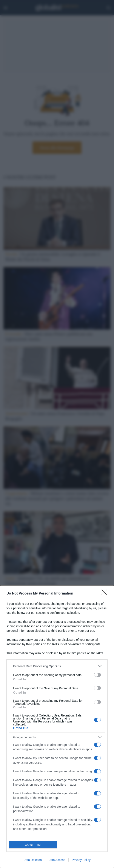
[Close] (106, 594)
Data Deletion (33, 860)
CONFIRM (33, 845)
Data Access (57, 860)
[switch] (97, 675)
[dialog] (57, 727)
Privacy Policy (81, 860)
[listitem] (57, 666)
